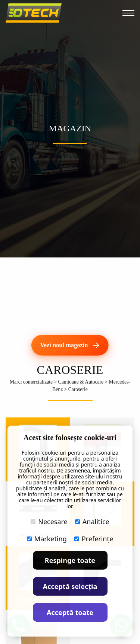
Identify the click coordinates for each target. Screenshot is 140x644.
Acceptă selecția (70, 586)
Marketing (47, 539)
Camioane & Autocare (81, 382)
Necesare (49, 522)
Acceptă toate (70, 612)
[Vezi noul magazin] (70, 345)
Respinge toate (70, 560)
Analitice (92, 522)
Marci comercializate (31, 382)
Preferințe (94, 539)
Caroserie (78, 389)
